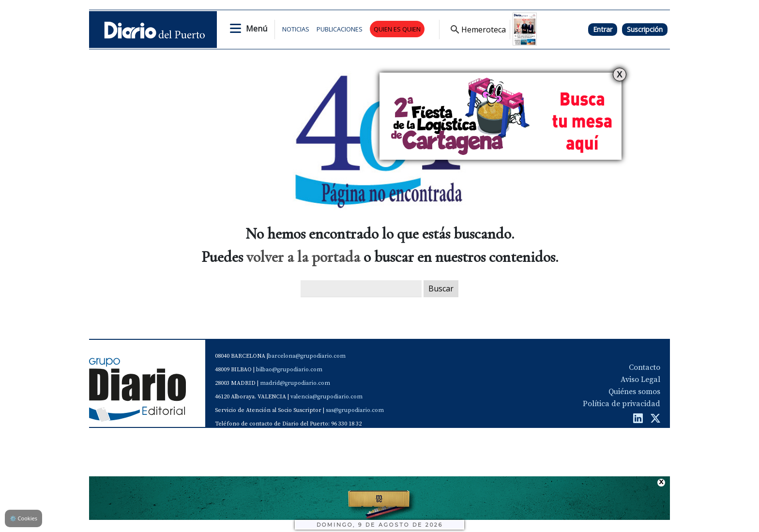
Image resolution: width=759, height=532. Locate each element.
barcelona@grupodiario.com (307, 356)
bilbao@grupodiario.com (289, 370)
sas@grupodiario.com (355, 410)
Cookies (23, 518)
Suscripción (645, 29)
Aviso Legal (640, 380)
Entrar (603, 29)
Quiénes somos (634, 392)
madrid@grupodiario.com (295, 383)
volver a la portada (303, 257)
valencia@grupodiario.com (326, 397)
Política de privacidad (622, 404)
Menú (257, 29)
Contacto (645, 367)
